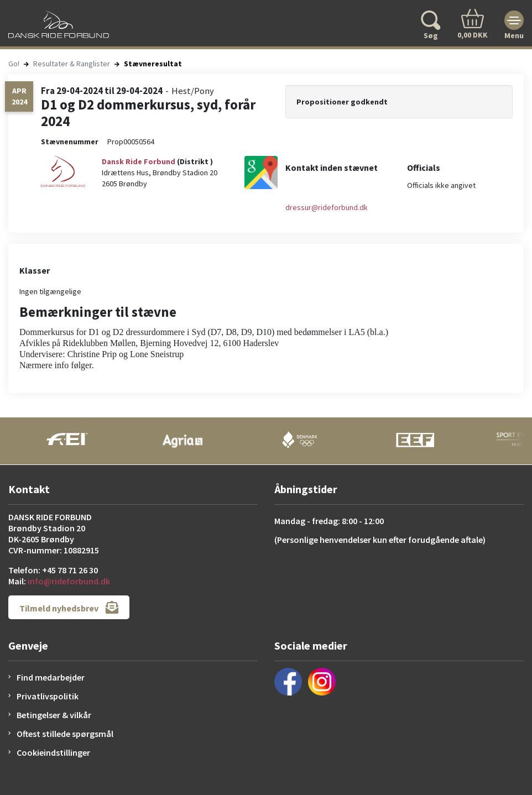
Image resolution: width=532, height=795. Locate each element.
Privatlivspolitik (48, 696)
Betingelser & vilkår (54, 715)
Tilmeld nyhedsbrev (69, 607)
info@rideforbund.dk (69, 581)
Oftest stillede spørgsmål (65, 734)
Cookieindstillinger (53, 752)
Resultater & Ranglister (72, 64)
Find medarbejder (51, 677)
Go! (14, 64)
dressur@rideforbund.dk (327, 207)
